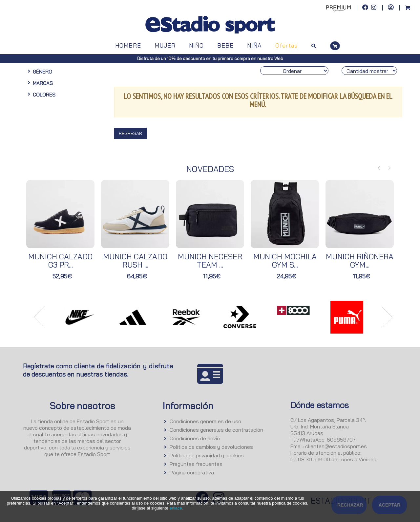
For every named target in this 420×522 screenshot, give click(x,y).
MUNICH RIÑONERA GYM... (360, 261)
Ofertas (286, 45)
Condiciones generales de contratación (216, 430)
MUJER (165, 45)
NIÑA (254, 45)
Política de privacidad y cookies (207, 455)
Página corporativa (192, 472)
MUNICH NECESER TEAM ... (210, 261)
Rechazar (350, 505)
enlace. (176, 508)
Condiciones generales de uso (205, 421)
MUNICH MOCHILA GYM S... (285, 261)
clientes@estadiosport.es (336, 446)
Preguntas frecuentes (196, 464)
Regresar (130, 133)
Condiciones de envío (195, 438)
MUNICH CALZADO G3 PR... (60, 261)
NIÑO (196, 45)
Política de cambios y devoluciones (211, 447)
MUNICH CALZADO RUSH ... (135, 261)
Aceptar (390, 505)
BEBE (225, 45)
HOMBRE (128, 45)
